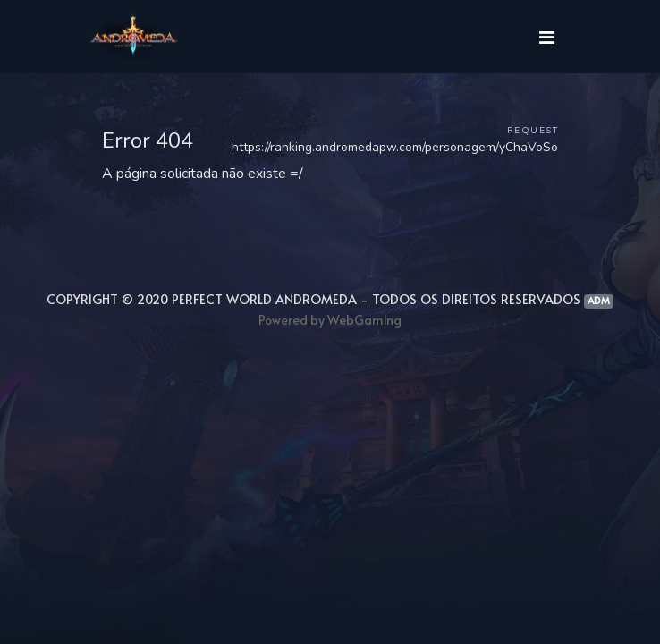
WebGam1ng (364, 320)
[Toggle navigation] (546, 37)
